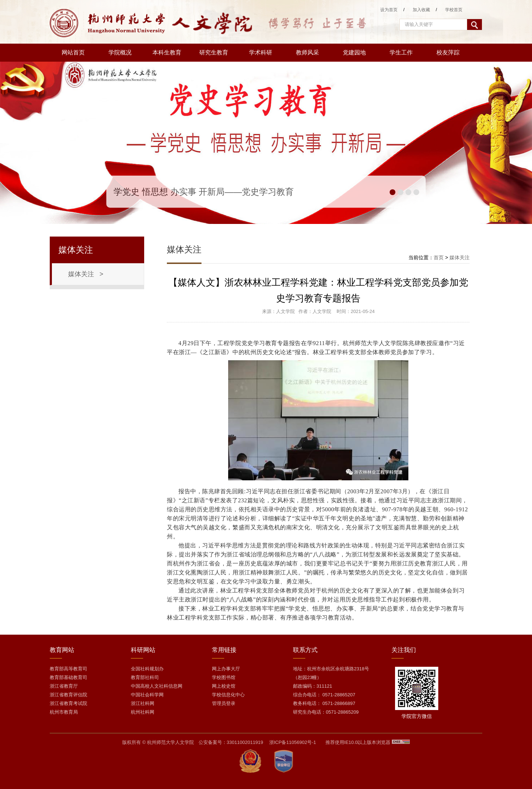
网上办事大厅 (226, 669)
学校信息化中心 (228, 695)
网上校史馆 (224, 686)
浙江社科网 (143, 703)
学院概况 (120, 52)
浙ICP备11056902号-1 (293, 742)
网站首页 (73, 52)
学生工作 (401, 52)
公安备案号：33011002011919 (231, 742)
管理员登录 (224, 703)
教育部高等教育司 (68, 669)
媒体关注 (460, 257)
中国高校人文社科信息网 (157, 686)
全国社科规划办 (147, 669)
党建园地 (354, 52)
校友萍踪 (448, 52)
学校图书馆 (224, 677)
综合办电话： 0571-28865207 (324, 695)
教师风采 (307, 52)
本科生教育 (167, 52)
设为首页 (389, 10)
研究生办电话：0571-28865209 (326, 712)
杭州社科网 (143, 712)
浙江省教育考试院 (68, 703)
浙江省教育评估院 (68, 695)
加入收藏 (421, 10)
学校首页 (454, 10)
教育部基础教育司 (68, 677)
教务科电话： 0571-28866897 (324, 703)
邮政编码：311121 (312, 686)
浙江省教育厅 (64, 686)
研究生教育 (214, 52)
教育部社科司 (145, 677)
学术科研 (261, 52)
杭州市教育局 (64, 712)
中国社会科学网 (147, 695)
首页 (439, 257)
